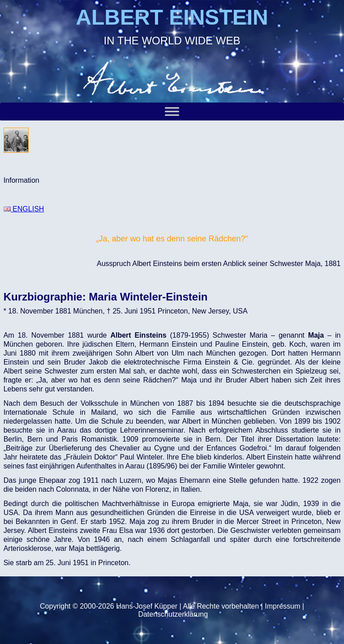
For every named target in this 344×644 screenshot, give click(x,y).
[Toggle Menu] (172, 111)
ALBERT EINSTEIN (172, 17)
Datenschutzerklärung (173, 614)
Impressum (282, 606)
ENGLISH (24, 209)
